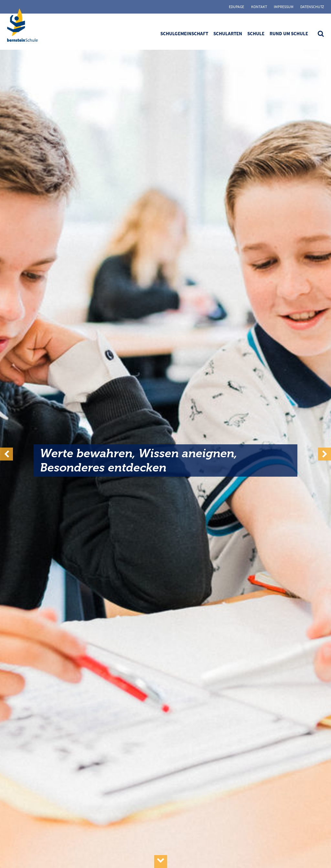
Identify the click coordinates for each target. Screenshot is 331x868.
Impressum (284, 7)
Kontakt (259, 7)
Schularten (228, 33)
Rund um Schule (289, 33)
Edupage (236, 7)
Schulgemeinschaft (184, 33)
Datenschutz (312, 7)
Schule (256, 33)
